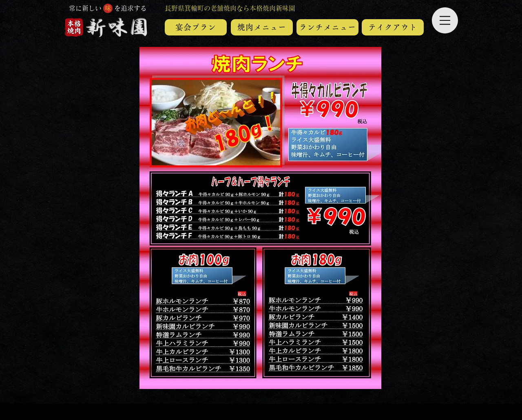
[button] (445, 20)
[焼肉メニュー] (262, 27)
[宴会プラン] (196, 27)
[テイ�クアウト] (393, 27)
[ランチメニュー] (327, 27)
